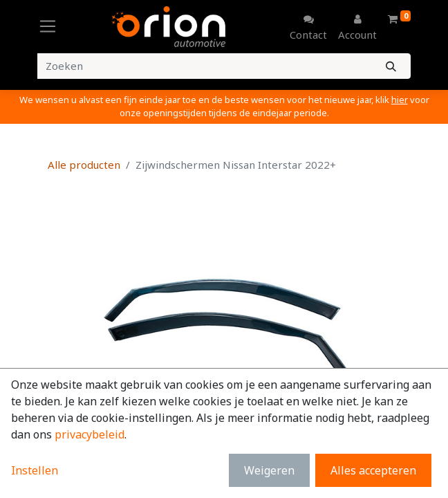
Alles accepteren (373, 470)
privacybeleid (90, 434)
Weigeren (269, 470)
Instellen (35, 470)
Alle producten (84, 165)
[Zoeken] (391, 66)
